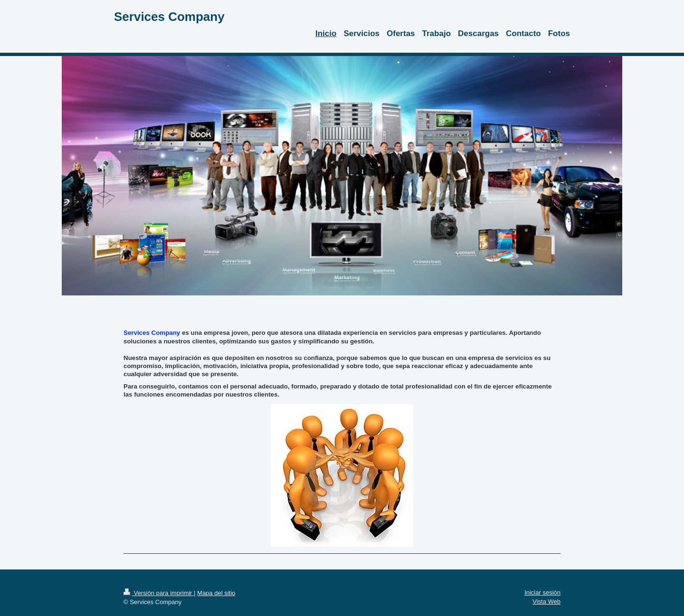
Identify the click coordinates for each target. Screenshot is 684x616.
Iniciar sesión (542, 592)
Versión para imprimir (159, 593)
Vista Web (546, 602)
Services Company (169, 17)
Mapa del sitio (216, 593)
